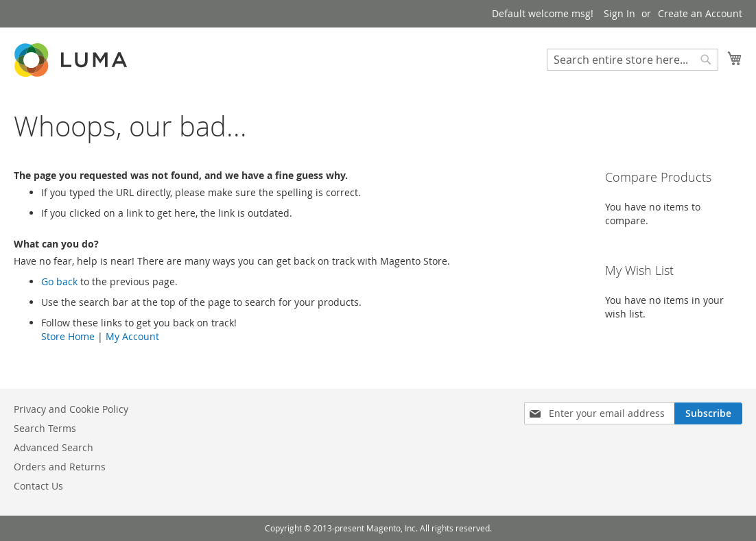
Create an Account (700, 13)
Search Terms (45, 428)
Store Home (68, 336)
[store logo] (72, 60)
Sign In (619, 13)
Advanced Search (54, 447)
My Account (132, 336)
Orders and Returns (60, 467)
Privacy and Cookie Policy (71, 409)
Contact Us (38, 486)
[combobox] (633, 60)
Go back (59, 281)
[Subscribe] (708, 413)
